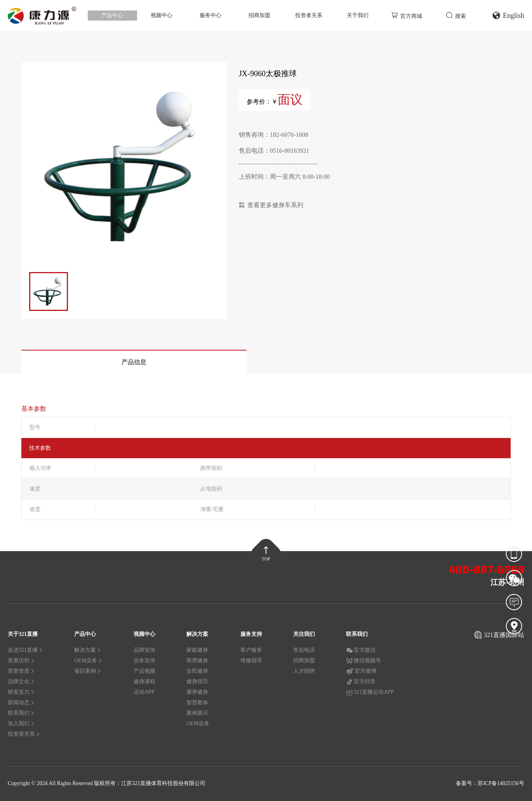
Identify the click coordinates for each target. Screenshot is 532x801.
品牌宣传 (144, 650)
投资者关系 (309, 15)
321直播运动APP (370, 692)
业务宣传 (144, 661)
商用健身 (197, 661)
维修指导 (251, 661)
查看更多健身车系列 (271, 205)
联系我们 (21, 713)
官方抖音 (361, 682)
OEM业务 (88, 661)
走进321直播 (25, 650)
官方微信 (361, 650)
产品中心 (112, 15)
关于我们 (358, 15)
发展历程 (21, 661)
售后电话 (304, 650)
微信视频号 (363, 661)
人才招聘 (304, 671)
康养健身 (197, 692)
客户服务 (251, 650)
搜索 (456, 15)
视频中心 (162, 15)
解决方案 (88, 650)
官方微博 (361, 671)
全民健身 (197, 671)
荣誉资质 (21, 671)
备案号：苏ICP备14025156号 (490, 783)
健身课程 (144, 681)
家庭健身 (197, 650)
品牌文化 (21, 681)
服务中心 (210, 15)
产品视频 (144, 671)
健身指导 (197, 681)
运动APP (144, 692)
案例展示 (197, 713)
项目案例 (88, 671)
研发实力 (21, 692)
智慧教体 (197, 702)
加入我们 (21, 723)
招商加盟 (259, 15)
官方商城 (407, 15)
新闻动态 (21, 702)
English (508, 16)
